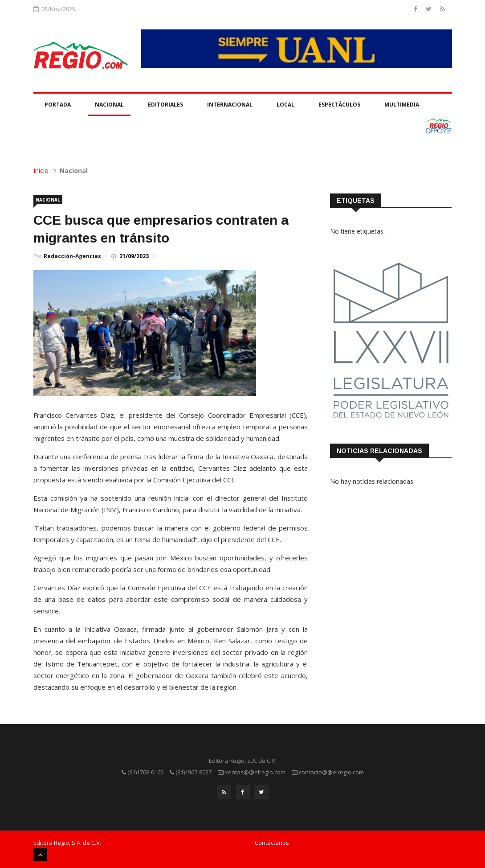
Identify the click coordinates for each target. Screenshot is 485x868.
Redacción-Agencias (72, 256)
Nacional (109, 105)
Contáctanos (272, 843)
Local (285, 105)
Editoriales (165, 105)
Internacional (230, 105)
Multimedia (402, 105)
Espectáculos (339, 105)
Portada (58, 105)
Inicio (41, 171)
